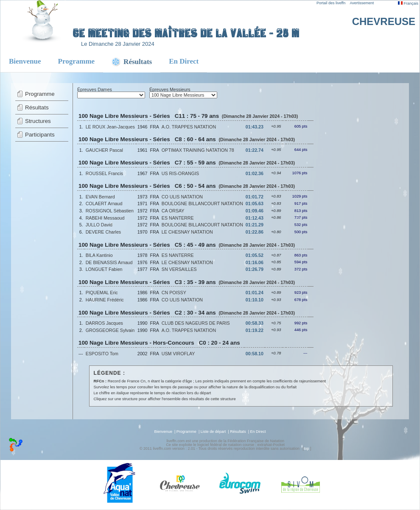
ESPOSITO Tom (102, 354)
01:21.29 (255, 225)
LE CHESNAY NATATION (187, 232)
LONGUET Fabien (104, 269)
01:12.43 (255, 218)
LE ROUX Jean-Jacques (110, 127)
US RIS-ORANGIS (180, 173)
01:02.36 (255, 173)
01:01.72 (255, 197)
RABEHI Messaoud (105, 218)
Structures (38, 121)
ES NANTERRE (178, 218)
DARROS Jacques (104, 323)
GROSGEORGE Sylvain (110, 330)
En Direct (184, 61)
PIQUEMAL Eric (102, 293)
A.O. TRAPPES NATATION (189, 127)
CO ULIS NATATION (182, 197)
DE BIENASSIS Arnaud (109, 262)
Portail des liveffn (331, 3)
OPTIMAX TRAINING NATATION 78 (198, 150)
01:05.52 (255, 255)
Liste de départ (213, 432)
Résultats (37, 107)
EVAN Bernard (100, 197)
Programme (77, 61)
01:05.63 (255, 203)
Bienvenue (25, 61)
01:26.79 (255, 269)
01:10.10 (255, 300)
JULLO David (99, 225)
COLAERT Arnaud (104, 203)
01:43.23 (255, 127)
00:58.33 (255, 323)
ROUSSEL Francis (104, 173)
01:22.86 (255, 232)
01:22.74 (255, 150)
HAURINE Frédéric (105, 300)
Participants (40, 135)
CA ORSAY (173, 211)
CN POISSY (174, 293)
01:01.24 (255, 293)
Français (408, 3)
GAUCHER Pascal (104, 150)
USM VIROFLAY (178, 354)
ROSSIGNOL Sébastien (110, 211)
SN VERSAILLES (179, 269)
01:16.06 (255, 262)
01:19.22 (255, 330)
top (307, 449)
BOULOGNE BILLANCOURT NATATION (202, 203)
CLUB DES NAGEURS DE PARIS (196, 323)
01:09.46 (255, 211)
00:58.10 (255, 354)
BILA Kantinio (99, 255)
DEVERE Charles (104, 232)
